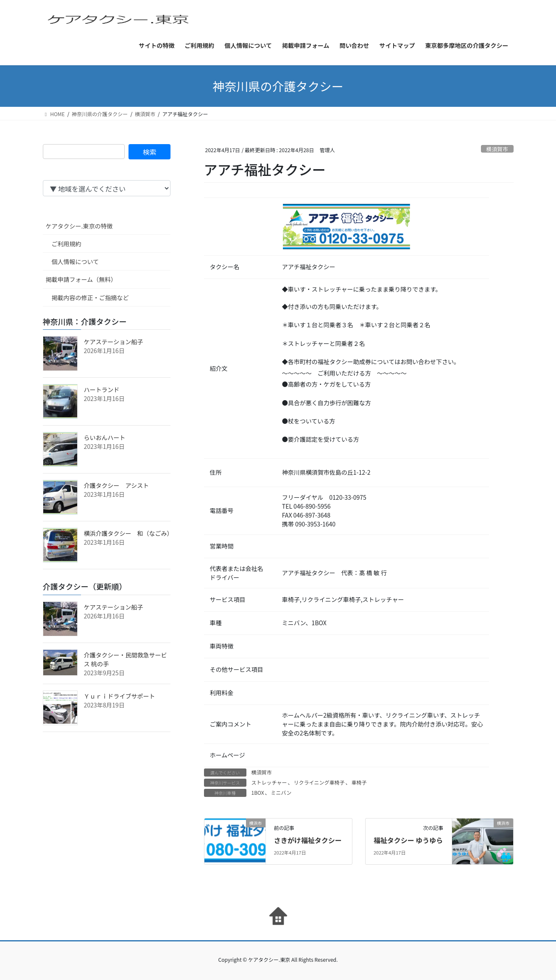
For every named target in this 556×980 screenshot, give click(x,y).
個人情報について (75, 262)
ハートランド (102, 390)
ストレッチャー (269, 782)
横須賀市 (497, 149)
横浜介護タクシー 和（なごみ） (129, 533)
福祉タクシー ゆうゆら (408, 840)
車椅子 (359, 782)
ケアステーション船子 (114, 342)
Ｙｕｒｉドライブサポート (120, 696)
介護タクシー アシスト (116, 485)
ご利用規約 (67, 244)
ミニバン (281, 792)
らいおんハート (105, 437)
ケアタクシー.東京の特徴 (79, 226)
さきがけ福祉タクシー (308, 840)
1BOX (258, 792)
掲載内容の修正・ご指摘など (90, 298)
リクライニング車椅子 (319, 782)
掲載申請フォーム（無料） (81, 279)
